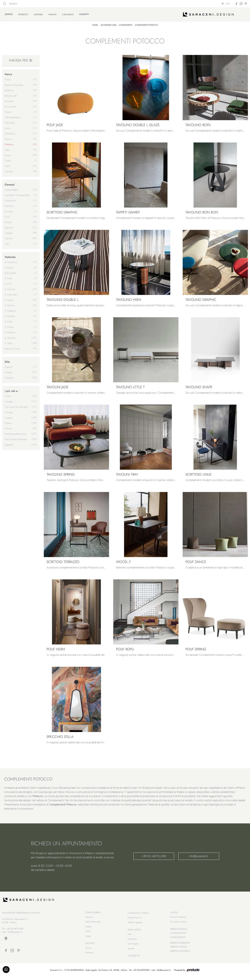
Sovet (8, 154)
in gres (8, 277)
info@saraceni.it (199, 854)
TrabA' (8, 159)
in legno (9, 298)
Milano (8, 421)
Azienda (38, 14)
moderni (9, 376)
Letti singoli (133, 945)
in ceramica (11, 260)
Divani (88, 949)
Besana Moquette (14, 83)
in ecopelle (10, 271)
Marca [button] (8, 72)
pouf (7, 215)
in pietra (9, 325)
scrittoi (8, 221)
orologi (9, 210)
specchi (9, 226)
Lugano (9, 416)
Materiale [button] (10, 255)
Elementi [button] (10, 183)
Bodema (9, 89)
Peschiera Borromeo (16, 432)
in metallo (10, 315)
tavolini (9, 237)
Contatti (84, 13)
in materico (11, 309)
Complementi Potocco (146, 23)
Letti (130, 935)
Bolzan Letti (11, 94)
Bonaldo (9, 99)
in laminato (11, 293)
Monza (8, 427)
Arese (8, 394)
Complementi (126, 23)
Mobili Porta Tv (135, 919)
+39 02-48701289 (154, 854)
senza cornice (12, 347)
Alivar (8, 78)
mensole (9, 204)
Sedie (88, 938)
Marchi (53, 14)
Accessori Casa (109, 23)
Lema (8, 127)
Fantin (8, 110)
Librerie (89, 918)
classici (9, 365)
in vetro (9, 342)
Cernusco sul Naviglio (16, 405)
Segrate (9, 443)
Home (95, 23)
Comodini (132, 940)
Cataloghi (68, 14)
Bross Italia (10, 105)
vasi (7, 242)
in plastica (10, 331)
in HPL (8, 282)
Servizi (9, 13)
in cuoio (9, 266)
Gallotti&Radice (13, 116)
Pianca (8, 137)
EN (228, 4)
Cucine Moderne (178, 918)
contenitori (11, 199)
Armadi (131, 950)
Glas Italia (10, 121)
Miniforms (10, 132)
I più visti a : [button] (12, 389)
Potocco (9, 143)
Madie (88, 928)
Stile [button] (7, 360)
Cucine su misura (178, 923)
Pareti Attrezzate (93, 923)
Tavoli (88, 933)
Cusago (9, 411)
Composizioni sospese (138, 914)
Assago (9, 400)
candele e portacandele (17, 194)
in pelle (8, 320)
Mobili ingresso (135, 924)
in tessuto (10, 336)
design (8, 371)
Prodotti (23, 14)
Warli (8, 164)
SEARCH (10, 4)
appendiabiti (11, 188)
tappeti (9, 231)
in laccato (10, 288)
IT (223, 4)
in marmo (10, 304)
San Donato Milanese (16, 438)
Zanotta (9, 170)
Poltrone (89, 954)
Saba (7, 148)
